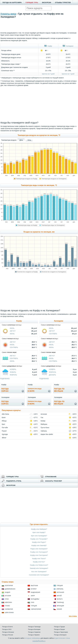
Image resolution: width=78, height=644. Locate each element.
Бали (4, 417)
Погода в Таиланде (34, 627)
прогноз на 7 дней (48, 74)
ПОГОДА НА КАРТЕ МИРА (12, 3)
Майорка (44, 424)
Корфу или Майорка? (39, 529)
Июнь (12, 334)
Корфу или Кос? (39, 562)
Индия (8, 592)
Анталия (44, 414)
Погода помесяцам (59, 390)
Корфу (48, 46)
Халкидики (68, 46)
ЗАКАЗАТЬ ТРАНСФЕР (53, 481)
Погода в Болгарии (34, 629)
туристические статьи (62, 638)
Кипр (33, 596)
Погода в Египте (7, 627)
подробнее (5, 379)
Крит (3, 424)
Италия (8, 596)
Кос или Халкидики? (39, 572)
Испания (60, 592)
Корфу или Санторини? (39, 555)
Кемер (43, 421)
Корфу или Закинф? (39, 545)
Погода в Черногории (61, 632)
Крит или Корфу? (39, 532)
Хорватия (9, 609)
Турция (34, 606)
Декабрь (52, 375)
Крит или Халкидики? (39, 536)
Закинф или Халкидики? (39, 568)
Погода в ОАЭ (7, 629)
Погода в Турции (59, 627)
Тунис (7, 606)
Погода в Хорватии (34, 632)
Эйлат (4, 438)
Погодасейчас (5, 390)
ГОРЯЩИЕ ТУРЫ (32, 3)
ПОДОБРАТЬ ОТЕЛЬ (14, 481)
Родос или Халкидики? (39, 549)
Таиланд (60, 602)
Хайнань (44, 431)
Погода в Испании (8, 632)
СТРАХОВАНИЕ (51, 477)
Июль (12, 328)
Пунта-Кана (45, 428)
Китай (59, 596)
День (21, 140)
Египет (34, 589)
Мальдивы (35, 599)
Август (13, 331)
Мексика (9, 602)
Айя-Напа (5, 414)
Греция (60, 586)
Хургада (5, 434)
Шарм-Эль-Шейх (47, 434)
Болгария (9, 586)
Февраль (13, 375)
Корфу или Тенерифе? (39, 539)
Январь (13, 372)
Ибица (4, 421)
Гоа (42, 417)
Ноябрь (13, 369)
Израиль (60, 589)
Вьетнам (34, 586)
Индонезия (35, 592)
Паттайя (5, 428)
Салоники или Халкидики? (39, 575)
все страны (73, 616)
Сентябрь (14, 347)
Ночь (29, 140)
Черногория (36, 609)
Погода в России (8, 635)
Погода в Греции (59, 629)
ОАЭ (33, 602)
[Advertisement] (39, 28)
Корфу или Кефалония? (39, 565)
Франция (60, 606)
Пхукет (4, 431)
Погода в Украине (34, 635)
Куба (7, 599)
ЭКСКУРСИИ (47, 3)
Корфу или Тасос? (39, 558)
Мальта (60, 599)
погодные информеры (32, 638)
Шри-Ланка (9, 613)
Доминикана (10, 589)
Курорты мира (8, 14)
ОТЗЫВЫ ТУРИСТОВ (63, 3)
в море (35, 390)
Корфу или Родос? (39, 542)
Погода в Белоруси (60, 635)
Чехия (59, 609)
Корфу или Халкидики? (39, 552)
